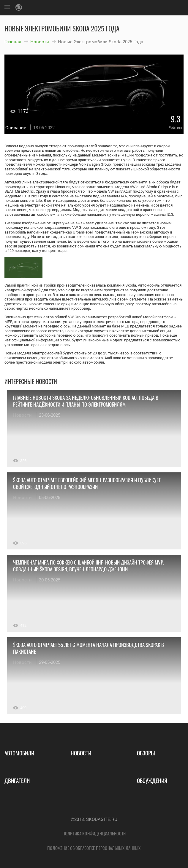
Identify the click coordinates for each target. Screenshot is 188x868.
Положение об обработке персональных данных (94, 848)
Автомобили (19, 753)
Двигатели (17, 780)
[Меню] (7, 8)
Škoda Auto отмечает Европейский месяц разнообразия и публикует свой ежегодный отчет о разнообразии (87, 483)
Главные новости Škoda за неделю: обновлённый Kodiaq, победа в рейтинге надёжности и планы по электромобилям (86, 401)
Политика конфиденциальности (94, 833)
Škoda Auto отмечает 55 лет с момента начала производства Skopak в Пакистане (89, 648)
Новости (40, 41)
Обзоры (146, 753)
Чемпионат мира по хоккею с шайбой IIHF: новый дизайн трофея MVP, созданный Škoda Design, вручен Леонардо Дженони (88, 566)
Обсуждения (152, 780)
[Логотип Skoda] (20, 8)
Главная (13, 41)
